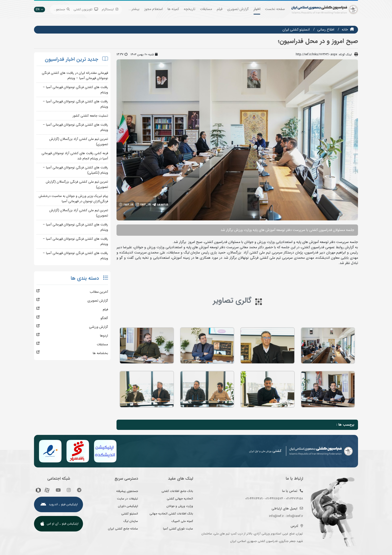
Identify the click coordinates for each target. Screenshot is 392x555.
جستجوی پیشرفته (127, 491)
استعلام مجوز (153, 9)
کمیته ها (173, 9)
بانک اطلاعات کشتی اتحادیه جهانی (171, 514)
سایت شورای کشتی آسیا (178, 529)
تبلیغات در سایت (127, 499)
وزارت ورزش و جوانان (180, 506)
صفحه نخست (275, 9)
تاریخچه (189, 9)
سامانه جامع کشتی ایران (123, 529)
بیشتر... (134, 9)
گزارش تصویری (238, 9)
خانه (345, 30)
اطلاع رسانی (326, 30)
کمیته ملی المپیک (182, 521)
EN (39, 9)
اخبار (257, 9)
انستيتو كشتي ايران (296, 30)
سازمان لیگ (131, 521)
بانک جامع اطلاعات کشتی (177, 491)
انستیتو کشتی (130, 514)
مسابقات (206, 9)
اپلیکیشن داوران (128, 506)
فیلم (220, 9)
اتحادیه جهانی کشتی (180, 499)
